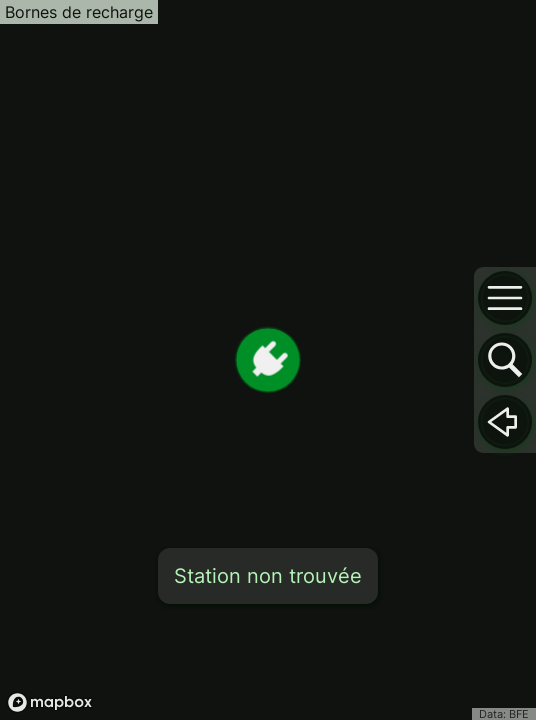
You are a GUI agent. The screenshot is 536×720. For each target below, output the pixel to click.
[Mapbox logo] (50, 702)
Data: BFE (504, 714)
